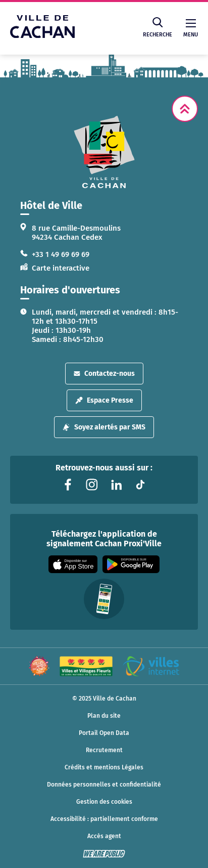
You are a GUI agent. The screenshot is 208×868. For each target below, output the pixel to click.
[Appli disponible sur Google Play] (131, 564)
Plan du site (104, 716)
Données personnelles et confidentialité (104, 785)
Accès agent (104, 836)
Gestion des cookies (104, 802)
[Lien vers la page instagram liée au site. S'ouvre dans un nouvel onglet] (92, 485)
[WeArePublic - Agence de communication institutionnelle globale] (104, 854)
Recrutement (104, 750)
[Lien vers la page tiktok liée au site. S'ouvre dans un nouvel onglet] (140, 485)
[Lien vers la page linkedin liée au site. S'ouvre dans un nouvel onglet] (116, 485)
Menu (191, 29)
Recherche (158, 28)
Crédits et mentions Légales (104, 767)
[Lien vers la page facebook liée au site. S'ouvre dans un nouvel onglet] (68, 485)
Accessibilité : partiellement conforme (104, 819)
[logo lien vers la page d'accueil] (104, 152)
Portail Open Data (104, 733)
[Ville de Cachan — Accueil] (42, 35)
